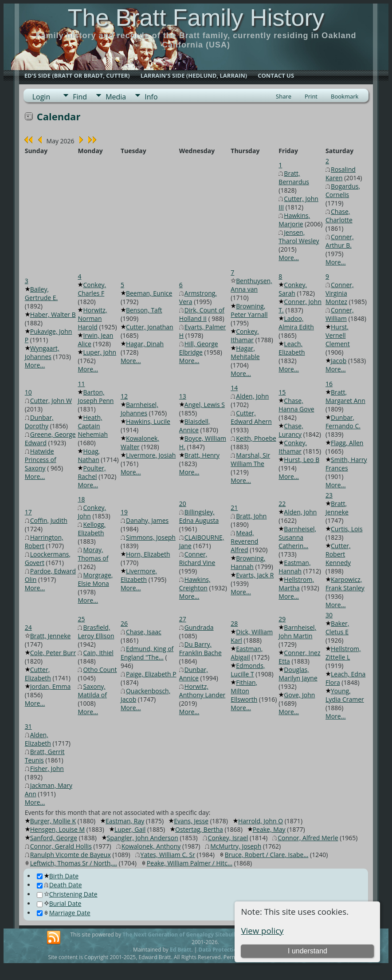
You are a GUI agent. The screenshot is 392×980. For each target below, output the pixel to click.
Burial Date (59, 903)
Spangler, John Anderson (143, 838)
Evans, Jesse (191, 821)
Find (80, 97)
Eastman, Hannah (294, 567)
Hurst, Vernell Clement (338, 335)
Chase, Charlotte (339, 216)
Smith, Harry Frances (346, 464)
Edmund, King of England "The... (147, 653)
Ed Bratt (181, 950)
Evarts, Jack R (255, 575)
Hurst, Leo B (302, 460)
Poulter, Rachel (92, 472)
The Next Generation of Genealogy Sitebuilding (184, 935)
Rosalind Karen (341, 174)
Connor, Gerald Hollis (61, 846)
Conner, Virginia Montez (340, 293)
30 (329, 615)
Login (41, 97)
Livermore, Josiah (151, 455)
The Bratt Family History (196, 17)
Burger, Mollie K (53, 821)
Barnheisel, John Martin (297, 632)
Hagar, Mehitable (245, 352)
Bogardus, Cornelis (343, 190)
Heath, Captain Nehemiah (93, 426)
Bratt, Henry (202, 455)
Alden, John (252, 396)
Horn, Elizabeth (148, 554)
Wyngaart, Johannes (42, 352)
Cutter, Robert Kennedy (338, 554)
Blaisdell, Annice (195, 426)
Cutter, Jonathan (150, 327)
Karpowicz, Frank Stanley (345, 584)
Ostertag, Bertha (199, 829)
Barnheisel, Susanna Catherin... (297, 537)
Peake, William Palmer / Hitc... (190, 863)
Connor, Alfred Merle (308, 838)
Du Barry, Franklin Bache (200, 648)
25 (81, 619)
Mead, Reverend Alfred (244, 541)
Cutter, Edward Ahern (251, 417)
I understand (308, 951)
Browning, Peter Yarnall (249, 310)
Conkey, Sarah (293, 289)
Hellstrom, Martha (296, 584)
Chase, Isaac (144, 632)
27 (183, 619)
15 (282, 392)
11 (81, 384)
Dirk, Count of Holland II (202, 314)
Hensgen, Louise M (57, 829)
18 (81, 499)
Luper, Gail (130, 829)
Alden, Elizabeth (38, 739)
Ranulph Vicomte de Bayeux (71, 855)
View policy (262, 931)
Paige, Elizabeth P (151, 674)
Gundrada (199, 627)
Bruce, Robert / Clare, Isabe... (267, 855)
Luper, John (100, 352)
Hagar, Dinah (145, 344)
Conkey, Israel (228, 838)
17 (28, 512)
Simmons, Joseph (151, 537)
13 (183, 396)
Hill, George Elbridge (199, 348)
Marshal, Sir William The (250, 459)
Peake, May (269, 829)
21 (234, 508)
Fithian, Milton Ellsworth (244, 691)
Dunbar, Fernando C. (343, 422)
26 (124, 623)
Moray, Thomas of (93, 554)
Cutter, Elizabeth (38, 674)
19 (124, 512)
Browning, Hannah (248, 562)
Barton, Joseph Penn (96, 396)
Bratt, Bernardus (294, 178)
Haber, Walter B (53, 314)
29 (282, 619)
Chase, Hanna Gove (296, 405)
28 (234, 623)
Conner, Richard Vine (197, 558)
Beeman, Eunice (149, 293)
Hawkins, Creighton (195, 584)
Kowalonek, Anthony (151, 846)
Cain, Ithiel (98, 653)
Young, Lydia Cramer (345, 695)
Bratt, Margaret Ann (345, 396)
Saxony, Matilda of (92, 691)
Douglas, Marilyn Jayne (298, 674)
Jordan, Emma (51, 686)
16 (329, 384)
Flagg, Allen (347, 443)
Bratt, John (251, 516)
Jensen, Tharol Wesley (299, 237)
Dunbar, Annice (194, 674)
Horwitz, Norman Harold (92, 318)
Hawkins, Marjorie (294, 220)
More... (289, 258)
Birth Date (58, 876)
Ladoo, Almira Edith (296, 323)
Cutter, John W (51, 401)
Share (284, 96)
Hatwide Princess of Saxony (41, 460)
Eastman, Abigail (247, 653)
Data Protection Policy (228, 950)
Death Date (59, 885)
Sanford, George (54, 838)
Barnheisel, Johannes (139, 409)
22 (282, 504)
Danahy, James (147, 520)
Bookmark (345, 96)
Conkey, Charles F (92, 289)
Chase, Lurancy (291, 430)
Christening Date (67, 894)
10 (28, 392)
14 (234, 388)
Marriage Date (64, 913)
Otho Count (100, 670)
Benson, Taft (144, 310)
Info (151, 97)
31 (28, 726)
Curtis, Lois (347, 529)
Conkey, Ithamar (245, 336)
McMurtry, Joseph (236, 846)
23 (329, 495)
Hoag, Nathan (89, 455)
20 (183, 504)
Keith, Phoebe (256, 438)
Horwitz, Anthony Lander (202, 691)
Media (116, 97)
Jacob (339, 361)
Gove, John (299, 695)
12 (124, 396)
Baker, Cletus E (337, 628)
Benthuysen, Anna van (251, 285)
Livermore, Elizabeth (139, 575)
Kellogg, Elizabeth (92, 529)
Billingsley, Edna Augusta (199, 516)
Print (311, 96)
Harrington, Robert (44, 541)
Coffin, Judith (49, 520)
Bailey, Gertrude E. (41, 293)
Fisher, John (47, 769)
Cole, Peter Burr (53, 653)
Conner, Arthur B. (340, 241)
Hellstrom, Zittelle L (343, 653)
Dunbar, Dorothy (39, 422)
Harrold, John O (261, 821)
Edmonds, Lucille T (248, 670)
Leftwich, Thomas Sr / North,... (74, 863)
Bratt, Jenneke (337, 508)
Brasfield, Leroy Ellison (96, 632)
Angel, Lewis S (205, 405)
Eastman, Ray (125, 821)
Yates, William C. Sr (168, 855)
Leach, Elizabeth (292, 348)
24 (28, 627)
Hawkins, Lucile (148, 421)
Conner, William (340, 314)
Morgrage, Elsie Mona (95, 579)
